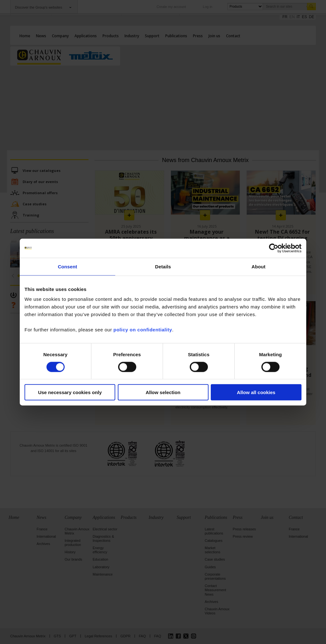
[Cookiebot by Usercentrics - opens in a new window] (274, 248)
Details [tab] (163, 266)
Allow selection (163, 392)
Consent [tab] (68, 266)
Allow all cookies (256, 392)
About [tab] (259, 266)
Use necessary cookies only (70, 392)
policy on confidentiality (143, 330)
